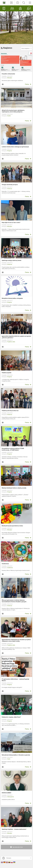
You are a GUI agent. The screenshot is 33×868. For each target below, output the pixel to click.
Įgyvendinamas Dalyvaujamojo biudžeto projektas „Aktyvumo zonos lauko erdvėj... (16, 640)
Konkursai (10, 189)
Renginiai (10, 151)
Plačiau (27, 84)
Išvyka (9, 759)
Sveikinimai (10, 568)
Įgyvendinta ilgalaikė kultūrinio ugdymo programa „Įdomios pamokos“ (16, 337)
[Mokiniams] (21, 8)
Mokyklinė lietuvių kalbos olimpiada (12, 298)
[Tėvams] (12, 8)
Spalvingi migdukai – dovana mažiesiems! (14, 829)
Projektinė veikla (11, 342)
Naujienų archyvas (18, 847)
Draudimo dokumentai (8, 74)
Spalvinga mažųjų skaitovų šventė (12, 260)
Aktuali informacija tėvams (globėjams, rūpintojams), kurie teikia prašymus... (13, 111)
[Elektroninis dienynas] (4, 8)
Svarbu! (9, 116)
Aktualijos (10, 78)
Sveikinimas (5, 564)
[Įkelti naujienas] (11, 3)
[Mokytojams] (29, 8)
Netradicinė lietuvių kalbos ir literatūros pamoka (16, 755)
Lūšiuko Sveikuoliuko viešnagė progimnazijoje (15, 147)
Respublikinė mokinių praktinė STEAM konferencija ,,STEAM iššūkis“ (13, 449)
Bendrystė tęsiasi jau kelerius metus (12, 526)
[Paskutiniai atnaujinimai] (18, 3)
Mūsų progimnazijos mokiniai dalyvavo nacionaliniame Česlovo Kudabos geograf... (15, 601)
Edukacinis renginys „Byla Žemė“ (11, 717)
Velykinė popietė (7, 373)
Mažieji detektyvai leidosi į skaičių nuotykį (14, 488)
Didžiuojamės (11, 797)
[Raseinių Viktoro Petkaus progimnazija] (4, 2)
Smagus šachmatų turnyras (10, 185)
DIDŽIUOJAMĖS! (7, 793)
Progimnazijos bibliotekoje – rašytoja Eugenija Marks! (15, 680)
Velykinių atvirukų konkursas (10, 411)
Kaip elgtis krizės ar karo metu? (11, 222)
